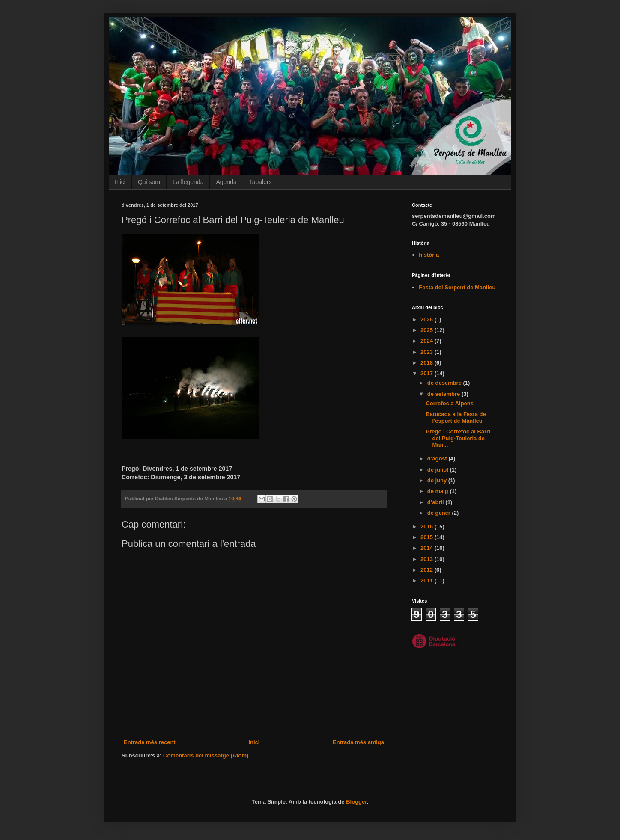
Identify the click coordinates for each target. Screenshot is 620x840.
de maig (439, 491)
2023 (428, 352)
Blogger (356, 802)
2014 (428, 548)
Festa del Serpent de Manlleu (457, 287)
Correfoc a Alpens (450, 403)
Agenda (226, 182)
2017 (428, 373)
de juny (438, 480)
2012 (428, 570)
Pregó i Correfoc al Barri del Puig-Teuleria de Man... (458, 438)
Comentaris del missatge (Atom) (206, 755)
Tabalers (261, 182)
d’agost (438, 459)
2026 (428, 319)
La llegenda (188, 182)
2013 (428, 559)
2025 (428, 330)
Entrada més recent (150, 742)
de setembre (444, 394)
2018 (428, 363)
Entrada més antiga (358, 742)
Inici (120, 182)
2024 (428, 341)
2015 (428, 537)
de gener (440, 513)
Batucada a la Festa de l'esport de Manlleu (456, 417)
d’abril (437, 502)
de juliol (439, 470)
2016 (428, 527)
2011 (428, 580)
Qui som (149, 182)
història (429, 255)
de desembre (445, 383)
